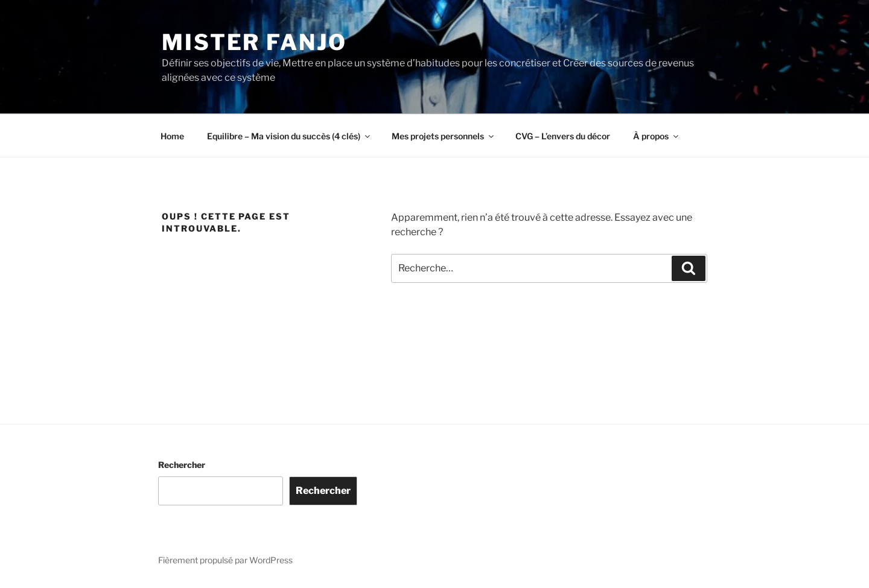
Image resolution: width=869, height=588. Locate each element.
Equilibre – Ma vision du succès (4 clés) (289, 136)
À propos (657, 136)
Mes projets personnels (444, 136)
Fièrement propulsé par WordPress (225, 560)
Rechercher (182, 465)
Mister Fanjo (254, 42)
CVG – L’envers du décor (563, 136)
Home (172, 136)
